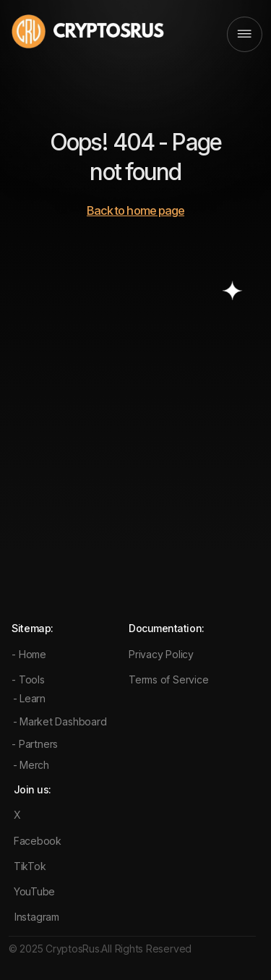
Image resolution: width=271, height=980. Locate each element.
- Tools (28, 679)
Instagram (37, 917)
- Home (29, 654)
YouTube (34, 891)
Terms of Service (168, 679)
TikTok (30, 866)
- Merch (31, 765)
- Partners (35, 744)
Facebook (38, 841)
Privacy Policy (161, 654)
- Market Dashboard (60, 721)
